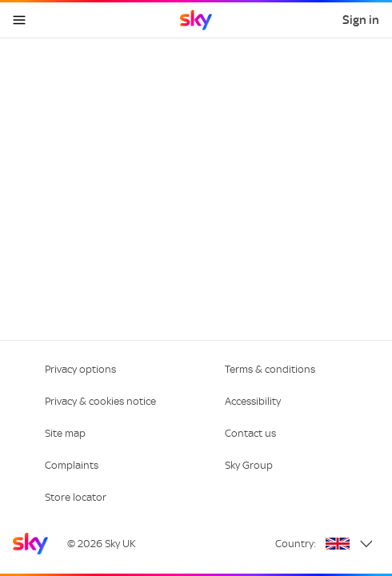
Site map (65, 433)
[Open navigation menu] (19, 20)
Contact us (250, 433)
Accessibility (253, 401)
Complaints (72, 465)
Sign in (361, 20)
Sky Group (249, 465)
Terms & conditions (270, 369)
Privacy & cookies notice (100, 401)
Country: (296, 544)
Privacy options (80, 369)
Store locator (76, 497)
